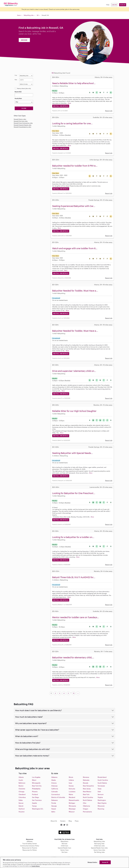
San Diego (36, 797)
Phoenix (35, 792)
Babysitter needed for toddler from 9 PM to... (75, 166)
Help (108, 5)
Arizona (54, 783)
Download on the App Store (64, 832)
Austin (21, 780)
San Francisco (37, 800)
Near (16, 80)
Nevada (86, 783)
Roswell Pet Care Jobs (21, 121)
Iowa (70, 783)
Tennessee (101, 786)
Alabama (54, 777)
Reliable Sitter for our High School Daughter (74, 411)
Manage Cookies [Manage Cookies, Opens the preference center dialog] (92, 862)
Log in (114, 5)
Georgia (54, 806)
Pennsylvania (87, 812)
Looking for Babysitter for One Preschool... (74, 493)
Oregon (86, 809)
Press (77, 821)
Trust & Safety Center (30, 844)
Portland (35, 794)
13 (74, 693)
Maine (71, 794)
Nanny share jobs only (24, 88)
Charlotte (22, 789)
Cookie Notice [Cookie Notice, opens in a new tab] (36, 866)
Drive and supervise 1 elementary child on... (74, 371)
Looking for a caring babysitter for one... (72, 123)
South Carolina (103, 780)
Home (19, 15)
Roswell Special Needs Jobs (23, 125)
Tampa (34, 806)
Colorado (55, 792)
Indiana (71, 780)
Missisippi (72, 809)
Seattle (34, 803)
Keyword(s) (18, 92)
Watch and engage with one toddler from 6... (75, 248)
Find (16, 75)
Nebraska (86, 780)
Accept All (105, 862)
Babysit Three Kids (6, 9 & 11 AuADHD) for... (74, 577)
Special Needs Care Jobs (99, 848)
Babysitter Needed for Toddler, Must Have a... (75, 291)
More (69, 103)
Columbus (22, 797)
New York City (37, 786)
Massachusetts (74, 800)
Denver (21, 803)
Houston (22, 812)
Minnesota (72, 806)
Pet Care (64, 852)
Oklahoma (86, 806)
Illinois (71, 777)
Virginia (100, 797)
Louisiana (72, 792)
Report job (109, 111)
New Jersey (87, 789)
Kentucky (72, 789)
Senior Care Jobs (99, 850)
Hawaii (54, 809)
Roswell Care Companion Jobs (23, 123)
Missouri (72, 812)
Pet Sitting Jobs (99, 852)
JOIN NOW (24, 40)
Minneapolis (36, 783)
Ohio (85, 803)
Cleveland (22, 794)
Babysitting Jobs (29, 15)
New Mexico (87, 792)
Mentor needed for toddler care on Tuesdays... (76, 617)
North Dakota (87, 800)
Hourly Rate (18, 98)
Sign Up (123, 5)
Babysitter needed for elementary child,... (73, 657)
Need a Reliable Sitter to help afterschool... (74, 83)
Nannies (64, 844)
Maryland (72, 797)
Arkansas (54, 786)
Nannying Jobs (99, 844)
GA (38, 15)
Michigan (72, 803)
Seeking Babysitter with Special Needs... (73, 453)
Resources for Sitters (30, 850)
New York (86, 794)
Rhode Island (102, 777)
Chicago (21, 792)
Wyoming (101, 809)
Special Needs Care (64, 848)
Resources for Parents (30, 848)
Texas (100, 789)
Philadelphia (36, 789)
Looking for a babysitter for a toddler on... (73, 537)
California (55, 789)
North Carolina (88, 797)
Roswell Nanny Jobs (20, 119)
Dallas (21, 800)
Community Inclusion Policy (30, 846)
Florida (54, 803)
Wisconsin (101, 806)
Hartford (22, 809)
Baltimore (22, 783)
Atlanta (21, 777)
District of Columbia (58, 797)
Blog (70, 821)
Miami (34, 780)
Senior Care (64, 850)
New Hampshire (88, 786)
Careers (63, 821)
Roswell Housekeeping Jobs (22, 127)
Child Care (64, 846)
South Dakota (102, 783)
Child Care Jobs (99, 846)
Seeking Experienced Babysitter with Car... (74, 206)
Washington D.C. (38, 809)
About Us (54, 821)
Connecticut (56, 794)
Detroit (21, 806)
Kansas (71, 786)
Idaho (53, 812)
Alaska (54, 780)
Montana (86, 777)
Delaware (54, 800)
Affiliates (30, 841)
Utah (99, 792)
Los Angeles (36, 777)
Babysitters (64, 841)
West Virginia (102, 803)
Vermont (101, 794)
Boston (21, 786)
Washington (102, 800)
